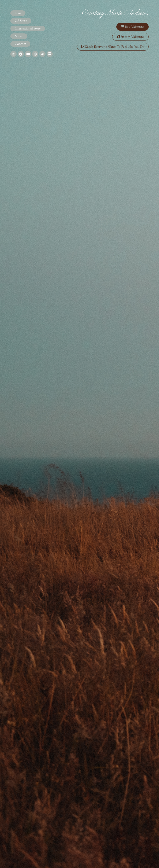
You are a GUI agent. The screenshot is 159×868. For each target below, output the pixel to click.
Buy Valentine (132, 27)
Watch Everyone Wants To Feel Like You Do (113, 47)
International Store (28, 28)
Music (19, 36)
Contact (20, 44)
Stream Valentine (130, 37)
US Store (21, 21)
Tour (18, 13)
